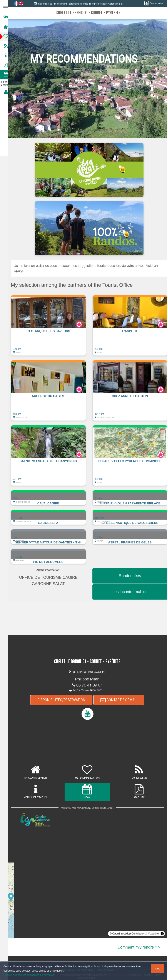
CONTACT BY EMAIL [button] (121, 700)
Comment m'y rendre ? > (139, 947)
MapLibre (153, 934)
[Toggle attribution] (162, 934)
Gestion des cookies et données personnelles (29, 975)
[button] (52, 328)
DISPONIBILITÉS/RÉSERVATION (63, 700)
